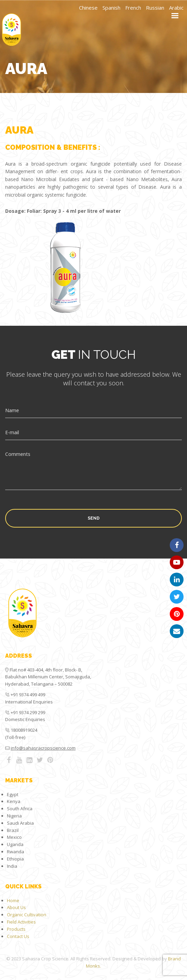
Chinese (88, 8)
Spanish (111, 8)
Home (13, 900)
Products (16, 929)
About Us (16, 907)
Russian (155, 8)
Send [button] (94, 518)
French (133, 8)
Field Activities (21, 922)
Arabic (176, 8)
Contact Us (18, 936)
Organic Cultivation (27, 915)
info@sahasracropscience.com (43, 748)
